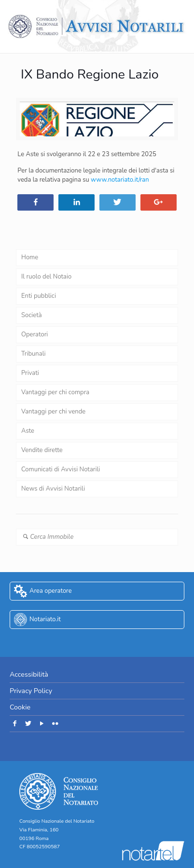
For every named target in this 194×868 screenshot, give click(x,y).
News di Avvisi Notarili (53, 489)
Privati (30, 373)
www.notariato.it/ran (120, 180)
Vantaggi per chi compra (55, 392)
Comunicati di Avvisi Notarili (61, 469)
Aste (28, 431)
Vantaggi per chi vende (53, 412)
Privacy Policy (31, 691)
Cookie (20, 707)
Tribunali (34, 354)
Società (32, 315)
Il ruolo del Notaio (46, 277)
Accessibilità (29, 674)
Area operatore (51, 591)
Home (30, 257)
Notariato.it (45, 619)
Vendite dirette (42, 450)
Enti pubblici (39, 296)
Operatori (35, 334)
